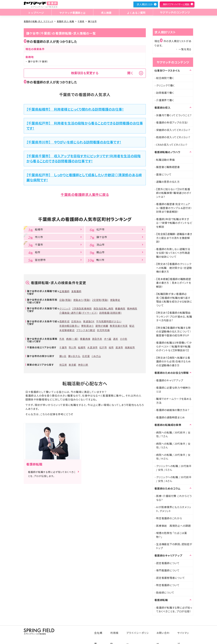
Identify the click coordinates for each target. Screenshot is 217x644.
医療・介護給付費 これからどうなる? (174, 498)
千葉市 (63, 347)
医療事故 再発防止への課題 (173, 526)
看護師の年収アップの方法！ (172, 122)
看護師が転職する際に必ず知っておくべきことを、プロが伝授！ (174, 609)
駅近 (132, 326)
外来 (62, 339)
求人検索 (106, 12)
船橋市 (82, 347)
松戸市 (103, 347)
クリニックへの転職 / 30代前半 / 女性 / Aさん (174, 479)
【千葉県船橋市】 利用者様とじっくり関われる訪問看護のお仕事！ (75, 109)
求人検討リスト (145, 4)
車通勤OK (89, 321)
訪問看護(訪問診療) (110, 313)
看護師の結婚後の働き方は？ (173, 410)
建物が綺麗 (102, 326)
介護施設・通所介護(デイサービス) (78, 313)
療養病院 (120, 308)
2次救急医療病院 (82, 308)
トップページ (36, 12)
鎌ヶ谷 (63, 356)
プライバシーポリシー (140, 631)
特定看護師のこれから (169, 518)
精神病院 (132, 308)
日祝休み (76, 321)
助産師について (165, 592)
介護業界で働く (165, 100)
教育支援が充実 (119, 326)
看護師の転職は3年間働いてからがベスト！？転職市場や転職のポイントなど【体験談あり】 (174, 346)
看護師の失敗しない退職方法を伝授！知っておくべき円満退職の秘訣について (173, 253)
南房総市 (130, 347)
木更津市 (92, 347)
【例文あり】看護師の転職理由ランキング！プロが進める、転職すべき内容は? (174, 316)
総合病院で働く (165, 78)
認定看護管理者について (170, 578)
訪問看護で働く (165, 93)
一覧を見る (185, 49)
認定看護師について (168, 563)
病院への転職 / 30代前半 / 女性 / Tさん (173, 434)
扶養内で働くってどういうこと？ (174, 115)
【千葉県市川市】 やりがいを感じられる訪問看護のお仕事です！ (74, 142)
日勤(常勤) (65, 300)
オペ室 (108, 339)
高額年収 (64, 321)
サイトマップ (184, 631)
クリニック (65, 308)
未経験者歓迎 (67, 330)
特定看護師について (168, 585)
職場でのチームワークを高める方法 (174, 401)
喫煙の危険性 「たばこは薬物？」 (172, 535)
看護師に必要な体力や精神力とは (173, 390)
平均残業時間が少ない (109, 321)
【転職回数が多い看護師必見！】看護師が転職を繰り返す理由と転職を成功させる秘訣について (174, 300)
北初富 (86, 356)
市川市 (72, 347)
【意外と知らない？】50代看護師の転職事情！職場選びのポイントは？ (174, 193)
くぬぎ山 (96, 356)
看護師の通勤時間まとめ (170, 417)
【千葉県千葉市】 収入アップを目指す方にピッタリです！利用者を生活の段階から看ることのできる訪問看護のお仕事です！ (84, 158)
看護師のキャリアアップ (170, 380)
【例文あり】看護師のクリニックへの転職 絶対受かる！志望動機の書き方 (174, 268)
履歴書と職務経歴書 (168, 167)
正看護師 (64, 291)
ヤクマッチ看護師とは (72, 12)
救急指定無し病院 (103, 308)
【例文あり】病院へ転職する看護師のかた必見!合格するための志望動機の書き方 (174, 361)
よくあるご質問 (135, 12)
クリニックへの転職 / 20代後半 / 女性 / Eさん (174, 468)
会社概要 (102, 631)
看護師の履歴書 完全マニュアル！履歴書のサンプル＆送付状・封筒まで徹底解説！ (174, 208)
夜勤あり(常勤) (82, 300)
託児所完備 (103, 330)
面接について (164, 174)
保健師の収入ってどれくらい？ (173, 130)
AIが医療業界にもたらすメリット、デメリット (174, 509)
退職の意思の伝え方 (168, 182)
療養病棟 (85, 339)
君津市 (119, 347)
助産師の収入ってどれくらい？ (173, 137)
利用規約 (117, 631)
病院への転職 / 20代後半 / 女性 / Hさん (173, 457)
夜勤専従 (115, 300)
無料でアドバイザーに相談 (176, 4)
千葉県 (81, 21)
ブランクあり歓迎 (86, 330)
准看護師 (76, 291)
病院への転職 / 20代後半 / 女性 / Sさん (173, 446)
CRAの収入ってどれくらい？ (172, 145)
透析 (116, 339)
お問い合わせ (164, 631)
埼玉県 (63, 365)
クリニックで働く (165, 85)
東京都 (72, 365)
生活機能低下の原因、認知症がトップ (174, 546)
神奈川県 (83, 365)
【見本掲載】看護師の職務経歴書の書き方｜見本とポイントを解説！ (174, 283)
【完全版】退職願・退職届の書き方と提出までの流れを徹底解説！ (174, 238)
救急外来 (97, 339)
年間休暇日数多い (69, 326)
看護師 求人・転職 (65, 21)
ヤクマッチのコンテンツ (174, 12)
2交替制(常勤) (100, 300)
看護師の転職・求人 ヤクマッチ (38, 21)
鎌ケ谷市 (92, 21)
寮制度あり (87, 326)
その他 (124, 339)
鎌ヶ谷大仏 (74, 356)
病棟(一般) (72, 339)
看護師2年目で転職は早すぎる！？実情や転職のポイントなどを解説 (174, 223)
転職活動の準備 (165, 160)
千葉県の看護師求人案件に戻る (85, 195)
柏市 (111, 347)
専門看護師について (168, 570)
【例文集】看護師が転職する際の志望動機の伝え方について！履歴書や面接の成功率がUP (174, 331)
